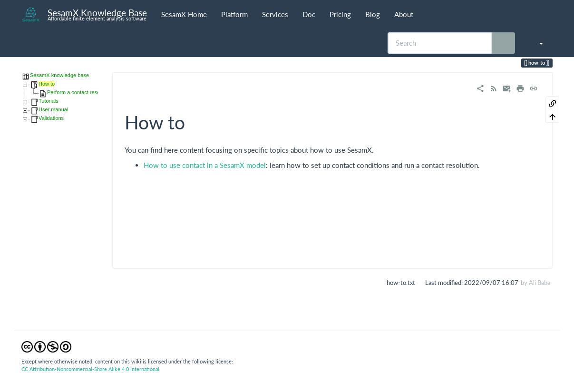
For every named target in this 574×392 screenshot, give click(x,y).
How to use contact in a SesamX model (205, 165)
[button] (536, 43)
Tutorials (49, 101)
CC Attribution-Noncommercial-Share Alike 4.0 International (90, 369)
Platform (234, 14)
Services (275, 14)
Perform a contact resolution (80, 92)
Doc (309, 14)
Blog (373, 14)
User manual (53, 109)
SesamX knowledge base (59, 75)
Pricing (340, 14)
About (404, 14)
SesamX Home (184, 14)
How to (47, 84)
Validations (51, 118)
